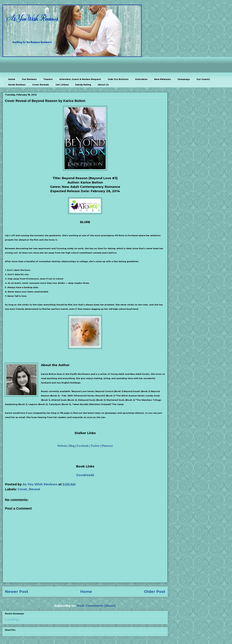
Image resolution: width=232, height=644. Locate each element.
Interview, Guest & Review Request (80, 79)
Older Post (155, 592)
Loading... (13, 619)
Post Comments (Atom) (96, 606)
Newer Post (17, 592)
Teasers (48, 79)
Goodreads (85, 475)
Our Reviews (29, 79)
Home (12, 79)
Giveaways (184, 79)
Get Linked (62, 85)
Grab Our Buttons (118, 79)
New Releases (162, 79)
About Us (103, 85)
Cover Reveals (41, 85)
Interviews (141, 79)
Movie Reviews (17, 85)
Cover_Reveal (29, 489)
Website (62, 446)
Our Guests (203, 79)
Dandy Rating (83, 85)
